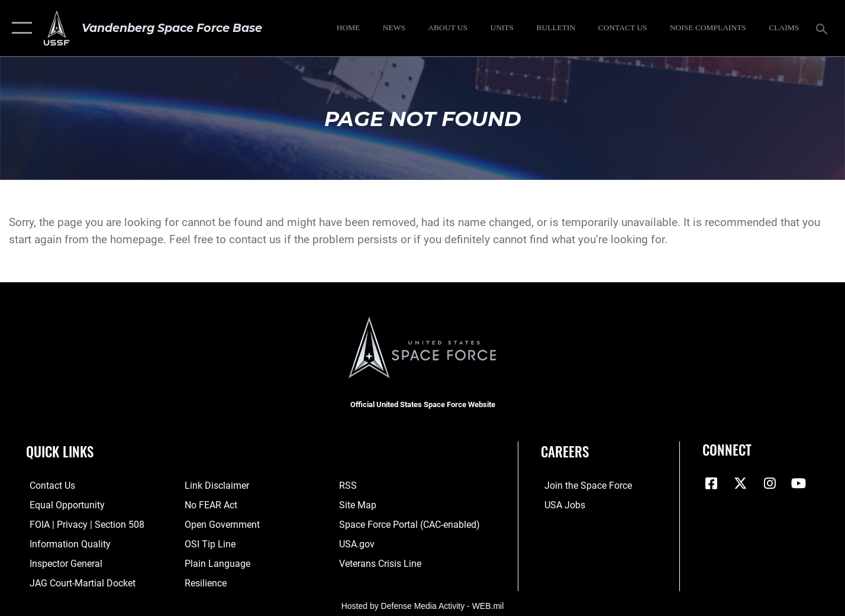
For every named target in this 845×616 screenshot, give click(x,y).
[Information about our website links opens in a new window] (214, 486)
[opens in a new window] (708, 28)
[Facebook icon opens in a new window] (711, 483)
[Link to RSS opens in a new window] (348, 486)
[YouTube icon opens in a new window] (799, 483)
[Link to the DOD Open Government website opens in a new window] (219, 524)
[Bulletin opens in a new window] (556, 28)
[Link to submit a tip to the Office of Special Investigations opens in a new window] (207, 544)
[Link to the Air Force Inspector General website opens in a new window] (61, 563)
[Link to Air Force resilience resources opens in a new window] (204, 582)
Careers (565, 451)
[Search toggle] (823, 28)
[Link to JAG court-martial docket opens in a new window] (77, 582)
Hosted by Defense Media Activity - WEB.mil (423, 604)
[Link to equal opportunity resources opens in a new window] (61, 505)
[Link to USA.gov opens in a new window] (357, 544)
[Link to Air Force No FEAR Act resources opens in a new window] (209, 505)
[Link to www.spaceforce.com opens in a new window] (583, 486)
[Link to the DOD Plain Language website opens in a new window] (213, 563)
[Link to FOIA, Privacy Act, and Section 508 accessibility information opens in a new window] (80, 524)
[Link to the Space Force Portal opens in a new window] (407, 524)
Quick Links (60, 451)
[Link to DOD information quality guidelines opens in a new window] (64, 544)
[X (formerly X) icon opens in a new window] (740, 483)
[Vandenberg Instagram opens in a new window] (770, 483)
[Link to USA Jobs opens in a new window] (560, 505)
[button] (19, 28)
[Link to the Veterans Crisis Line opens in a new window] (380, 563)
